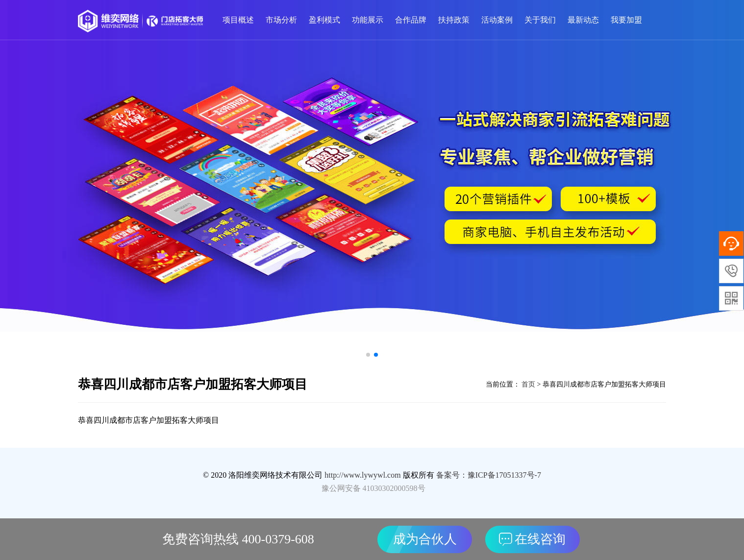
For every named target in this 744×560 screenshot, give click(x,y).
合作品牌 (411, 20)
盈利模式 (324, 20)
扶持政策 (454, 20)
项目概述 (238, 20)
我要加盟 (626, 20)
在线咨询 (532, 539)
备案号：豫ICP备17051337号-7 (489, 475)
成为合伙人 (425, 539)
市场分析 (281, 20)
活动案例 (497, 20)
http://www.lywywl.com (362, 475)
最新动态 (583, 20)
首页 (528, 384)
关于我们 (540, 20)
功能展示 (368, 20)
